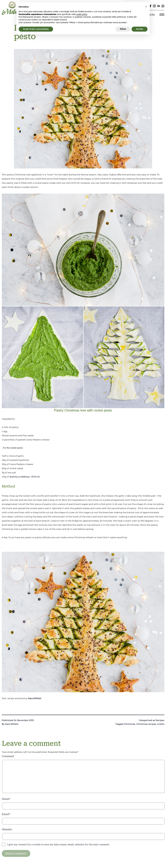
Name (6, 799)
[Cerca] (106, 6)
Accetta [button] (140, 860)
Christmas (130, 724)
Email (6, 814)
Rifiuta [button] (123, 860)
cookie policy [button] (82, 846)
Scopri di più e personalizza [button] (36, 860)
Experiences (111, 15)
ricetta (161, 724)
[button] (146, 838)
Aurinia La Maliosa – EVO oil (25, 477)
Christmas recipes (146, 724)
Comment (8, 756)
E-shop (131, 15)
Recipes (160, 720)
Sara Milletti (35, 698)
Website (7, 829)
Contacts (148, 15)
